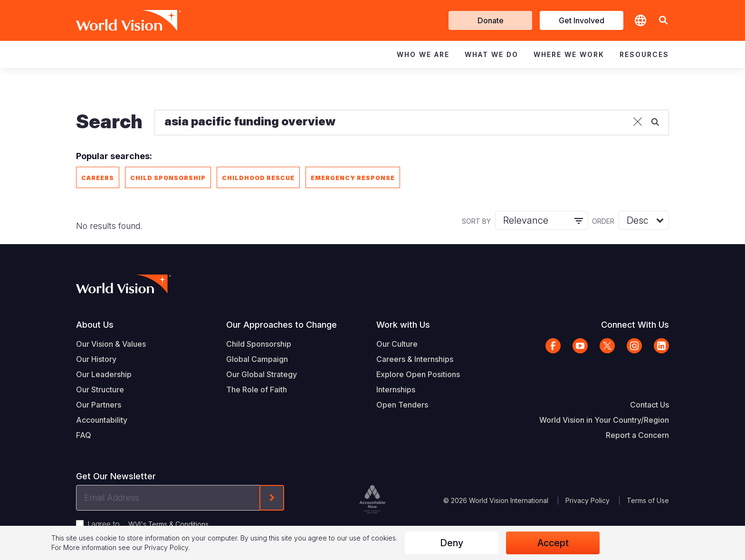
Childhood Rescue (258, 178)
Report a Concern (637, 435)
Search (109, 121)
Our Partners (99, 405)
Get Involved (582, 20)
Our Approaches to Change (282, 325)
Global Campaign (257, 359)
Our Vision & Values (111, 344)
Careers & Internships (415, 359)
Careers (98, 178)
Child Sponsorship (168, 178)
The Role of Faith (257, 389)
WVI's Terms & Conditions (168, 524)
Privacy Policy (587, 500)
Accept (553, 543)
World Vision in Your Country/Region (604, 420)
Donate (491, 20)
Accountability (102, 420)
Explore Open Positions (418, 374)
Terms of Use (648, 500)
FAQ (84, 435)
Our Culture (397, 344)
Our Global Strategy (262, 374)
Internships (396, 389)
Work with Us (403, 325)
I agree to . (149, 524)
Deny (452, 543)
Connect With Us (635, 325)
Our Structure (100, 389)
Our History (96, 359)
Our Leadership (104, 374)
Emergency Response (353, 178)
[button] (663, 21)
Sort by (476, 221)
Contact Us (649, 405)
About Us (95, 325)
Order (603, 221)
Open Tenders (402, 405)
